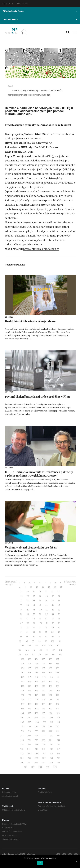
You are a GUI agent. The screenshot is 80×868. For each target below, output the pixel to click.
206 (22, 722)
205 (59, 718)
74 (21, 628)
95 (20, 641)
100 (53, 641)
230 (22, 740)
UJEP (26, 4)
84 (40, 632)
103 (29, 646)
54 (28, 614)
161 (44, 686)
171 (30, 695)
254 (22, 758)
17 (61, 587)
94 (59, 637)
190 (37, 709)
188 (23, 709)
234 (51, 740)
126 (51, 659)
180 (51, 700)
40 (28, 605)
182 (23, 704)
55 (34, 614)
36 (46, 601)
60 (21, 619)
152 (23, 682)
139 (58, 668)
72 (53, 623)
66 (59, 619)
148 (37, 677)
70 (41, 623)
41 (34, 605)
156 (51, 682)
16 (55, 587)
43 (46, 605)
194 (22, 713)
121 (60, 655)
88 (21, 637)
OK (40, 863)
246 (51, 749)
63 (40, 619)
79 (53, 628)
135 (30, 668)
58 (53, 614)
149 (44, 677)
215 (44, 727)
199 (58, 713)
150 (51, 677)
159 (30, 686)
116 (27, 655)
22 (46, 592)
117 (33, 655)
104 (37, 646)
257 (44, 758)
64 (46, 619)
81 (21, 632)
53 (21, 614)
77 (40, 628)
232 (36, 740)
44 (53, 605)
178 (37, 700)
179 (44, 700)
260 (22, 763)
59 (59, 614)
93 (53, 637)
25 (22, 596)
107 (58, 646)
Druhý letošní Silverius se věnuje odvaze (30, 321)
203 (44, 718)
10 (20, 587)
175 (57, 695)
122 (23, 659)
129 (30, 664)
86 (52, 632)
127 (58, 659)
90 (34, 637)
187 (58, 704)
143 (44, 673)
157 (58, 682)
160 (37, 686)
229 (58, 736)
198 (51, 713)
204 (51, 718)
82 (27, 632)
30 (53, 596)
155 (44, 682)
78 (46, 628)
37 (53, 601)
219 (29, 731)
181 (58, 700)
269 (48, 767)
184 (37, 704)
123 (30, 659)
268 (40, 767)
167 (44, 691)
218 (22, 731)
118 (40, 655)
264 (51, 763)
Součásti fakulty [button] (40, 19)
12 (31, 587)
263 (44, 763)
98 (39, 641)
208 (37, 722)
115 (20, 655)
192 (51, 709)
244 (36, 749)
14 (43, 587)
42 (40, 605)
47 (28, 610)
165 (30, 691)
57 (46, 614)
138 (51, 668)
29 (47, 596)
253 (58, 754)
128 (23, 664)
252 (51, 754)
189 (30, 709)
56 (40, 614)
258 (51, 758)
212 (23, 727)
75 (28, 628)
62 (34, 619)
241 (59, 745)
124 (37, 659)
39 (21, 605)
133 (57, 664)
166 (37, 691)
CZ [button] (5, 4)
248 (22, 754)
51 (53, 610)
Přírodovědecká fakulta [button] (40, 11)
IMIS (19, 4)
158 (23, 686)
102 (22, 646)
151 (58, 677)
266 (25, 767)
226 (37, 736)
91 (40, 637)
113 (54, 650)
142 (36, 673)
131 (44, 664)
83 (34, 632)
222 (51, 731)
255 (29, 758)
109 (27, 650)
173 (43, 695)
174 (50, 695)
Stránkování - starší (70, 583)
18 (22, 592)
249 (29, 754)
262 (36, 763)
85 (46, 632)
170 (23, 695)
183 (30, 704)
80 (59, 628)
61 (27, 619)
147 (30, 677)
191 (44, 709)
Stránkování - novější (10, 583)
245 (44, 749)
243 (29, 749)
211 (59, 722)
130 (37, 664)
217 (58, 727)
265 (59, 763)
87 (59, 632)
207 (30, 722)
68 (28, 623)
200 (22, 718)
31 (59, 596)
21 (40, 592)
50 (47, 610)
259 (58, 758)
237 (29, 745)
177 (30, 700)
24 (59, 592)
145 (58, 673)
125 (44, 659)
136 (37, 668)
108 (20, 650)
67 (21, 623)
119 (47, 655)
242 (22, 749)
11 (25, 587)
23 (52, 592)
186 (51, 704)
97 (33, 641)
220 (36, 731)
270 (55, 767)
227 (44, 736)
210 (52, 722)
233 (44, 740)
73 (59, 623)
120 (54, 655)
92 (46, 637)
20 (34, 592)
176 (23, 700)
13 (37, 587)
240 (51, 745)
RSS (23, 854)
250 (37, 754)
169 (58, 691)
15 (49, 587)
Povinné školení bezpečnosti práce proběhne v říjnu (37, 397)
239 (44, 745)
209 (45, 722)
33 (28, 601)
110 (34, 650)
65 (53, 619)
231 (29, 740)
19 (28, 592)
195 (30, 713)
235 (58, 740)
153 (30, 682)
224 (22, 736)
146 (23, 677)
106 (51, 646)
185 (44, 704)
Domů (10, 86)
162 (51, 686)
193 (58, 709)
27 (34, 596)
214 (37, 727)
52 (59, 610)
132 (51, 664)
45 (59, 605)
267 (33, 767)
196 (37, 713)
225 (29, 736)
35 (40, 601)
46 (21, 610)
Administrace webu (11, 854)
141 (30, 673)
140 (23, 673)
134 (23, 668)
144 (51, 673)
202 (36, 718)
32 (21, 601)
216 (51, 727)
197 (44, 713)
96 (27, 641)
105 (44, 646)
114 (61, 650)
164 (22, 691)
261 (29, 763)
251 (44, 754)
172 (37, 695)
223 (58, 731)
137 (44, 668)
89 (27, 637)
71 (47, 623)
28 (40, 596)
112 (47, 650)
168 (51, 691)
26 (28, 596)
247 (59, 749)
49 (41, 610)
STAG (12, 4)
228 (51, 736)
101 (60, 641)
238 (37, 745)
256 (37, 758)
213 (30, 727)
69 (34, 623)
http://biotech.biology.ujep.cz (41, 249)
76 (34, 628)
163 (58, 686)
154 (37, 682)
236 (22, 745)
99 (46, 641)
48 (34, 610)
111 (41, 650)
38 (59, 601)
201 (29, 718)
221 (44, 731)
